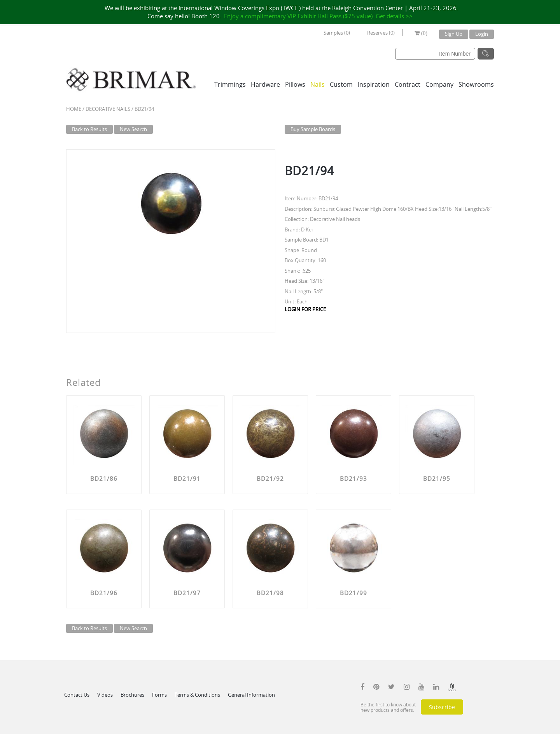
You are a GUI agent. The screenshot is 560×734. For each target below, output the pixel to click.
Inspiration (374, 84)
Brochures (132, 695)
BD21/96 (104, 593)
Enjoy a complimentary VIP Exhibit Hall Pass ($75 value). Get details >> (318, 16)
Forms (159, 695)
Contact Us (77, 695)
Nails (318, 84)
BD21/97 (187, 593)
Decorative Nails (108, 109)
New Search (133, 129)
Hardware (265, 84)
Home (74, 109)
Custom (341, 84)
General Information (251, 695)
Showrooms (476, 84)
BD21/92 (270, 478)
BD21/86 (104, 478)
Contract (408, 84)
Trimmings (230, 84)
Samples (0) (337, 33)
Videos (105, 695)
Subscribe (442, 707)
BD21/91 (187, 478)
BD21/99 (353, 593)
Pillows (295, 84)
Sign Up (454, 34)
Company (439, 84)
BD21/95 (437, 478)
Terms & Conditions (197, 695)
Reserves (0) (381, 33)
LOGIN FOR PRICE (305, 309)
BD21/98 (270, 593)
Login (482, 34)
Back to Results (89, 129)
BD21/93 (353, 478)
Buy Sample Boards (313, 129)
